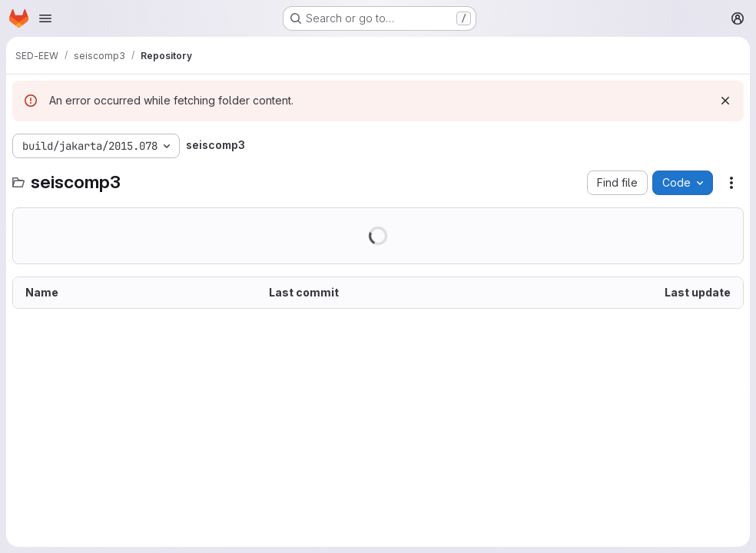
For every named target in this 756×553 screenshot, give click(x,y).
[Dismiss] (725, 101)
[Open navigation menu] (45, 18)
